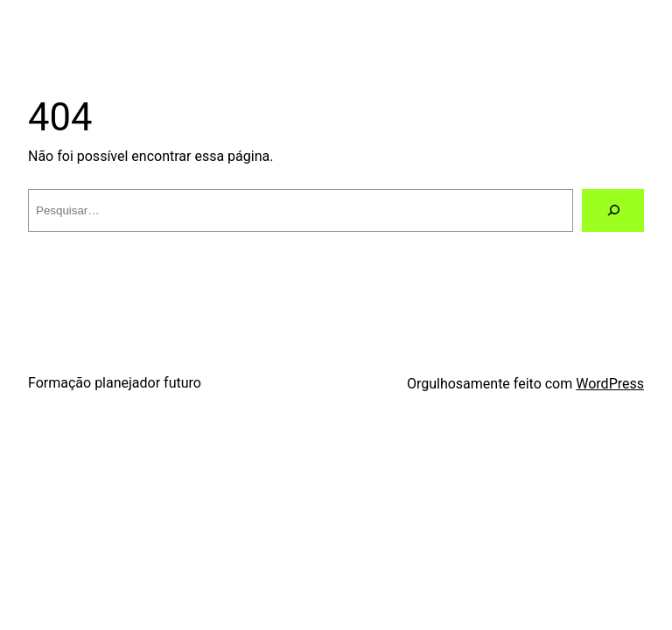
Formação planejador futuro (115, 383)
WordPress (610, 384)
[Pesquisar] (613, 210)
